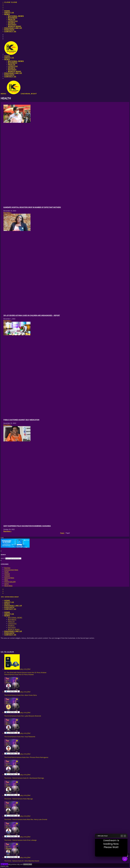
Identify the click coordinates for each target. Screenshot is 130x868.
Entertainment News (11, 570)
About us (9, 13)
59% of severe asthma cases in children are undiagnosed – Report (32, 315)
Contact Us (10, 32)
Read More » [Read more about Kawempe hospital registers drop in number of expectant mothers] (7, 213)
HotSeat (12, 25)
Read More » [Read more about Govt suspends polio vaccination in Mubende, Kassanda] (7, 531)
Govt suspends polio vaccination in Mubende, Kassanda (27, 526)
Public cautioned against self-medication (21, 420)
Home (7, 11)
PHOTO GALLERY (10, 582)
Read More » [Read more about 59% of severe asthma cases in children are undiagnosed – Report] (7, 321)
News (7, 14)
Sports (12, 23)
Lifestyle (13, 21)
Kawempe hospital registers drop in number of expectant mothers (32, 207)
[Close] (125, 836)
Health (12, 19)
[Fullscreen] (122, 836)
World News (15, 26)
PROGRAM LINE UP (13, 28)
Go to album (7, 652)
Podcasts (9, 30)
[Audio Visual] (125, 859)
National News (16, 16)
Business (13, 18)
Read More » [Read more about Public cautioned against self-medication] (7, 425)
